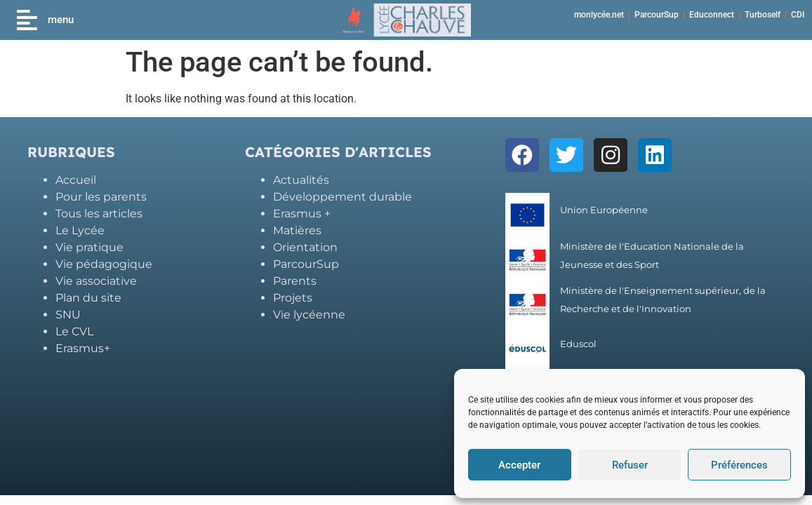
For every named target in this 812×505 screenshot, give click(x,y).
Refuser (630, 465)
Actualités (301, 180)
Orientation (305, 247)
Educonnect (712, 15)
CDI (798, 15)
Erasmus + (302, 214)
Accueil (76, 180)
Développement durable (342, 197)
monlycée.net (599, 15)
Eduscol (578, 344)
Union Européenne (604, 210)
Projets (293, 298)
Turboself (763, 15)
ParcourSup (657, 15)
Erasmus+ (83, 348)
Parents (295, 281)
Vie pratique (89, 247)
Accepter (519, 465)
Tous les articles (99, 214)
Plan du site (88, 298)
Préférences (739, 465)
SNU (68, 315)
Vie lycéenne (309, 315)
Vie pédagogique (104, 264)
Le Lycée (80, 230)
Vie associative (96, 281)
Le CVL (74, 331)
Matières (297, 230)
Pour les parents (101, 197)
